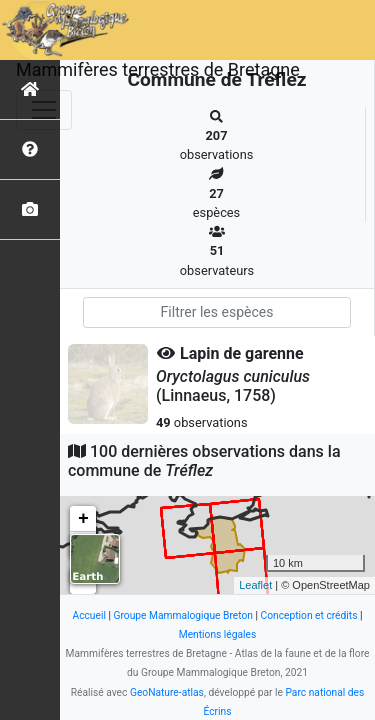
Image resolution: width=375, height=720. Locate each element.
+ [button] (83, 519)
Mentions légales (218, 634)
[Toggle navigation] (44, 110)
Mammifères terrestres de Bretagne (158, 69)
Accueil (88, 615)
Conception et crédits (309, 615)
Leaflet (255, 585)
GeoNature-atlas (167, 692)
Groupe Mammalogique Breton (183, 615)
